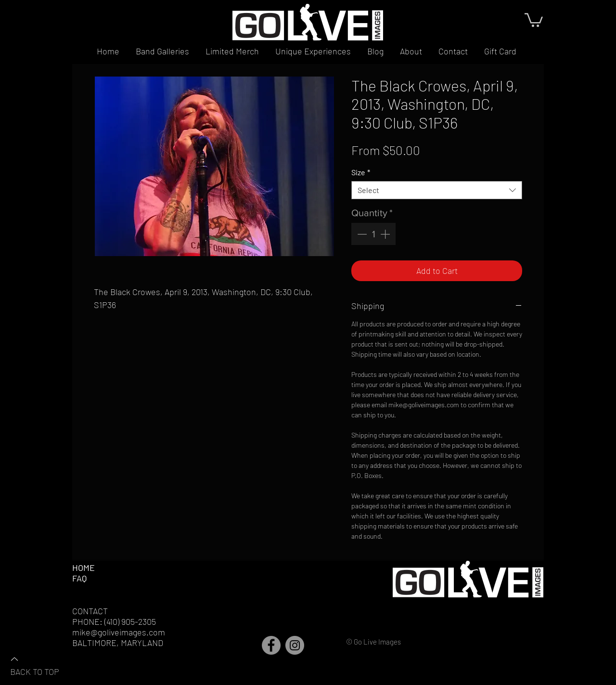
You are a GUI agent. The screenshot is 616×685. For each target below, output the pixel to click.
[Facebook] (271, 645)
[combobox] (437, 190)
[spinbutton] (373, 234)
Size (361, 172)
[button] (534, 19)
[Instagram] (295, 645)
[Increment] (386, 234)
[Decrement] (361, 234)
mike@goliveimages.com (119, 632)
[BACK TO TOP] (44, 665)
